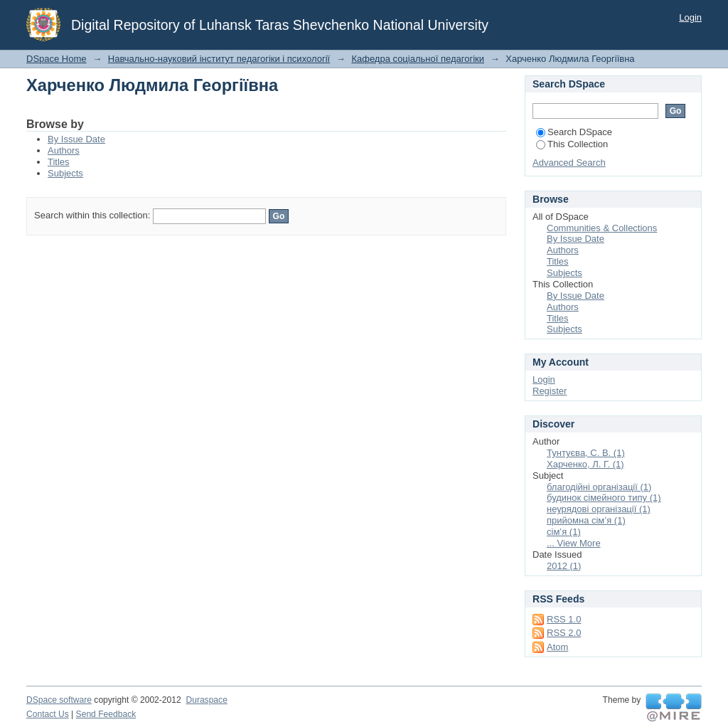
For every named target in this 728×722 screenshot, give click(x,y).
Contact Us (48, 714)
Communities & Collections (602, 228)
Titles (59, 162)
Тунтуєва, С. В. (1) (586, 453)
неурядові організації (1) (599, 509)
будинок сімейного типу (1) (604, 498)
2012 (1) (564, 566)
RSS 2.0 (564, 633)
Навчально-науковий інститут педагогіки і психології (219, 59)
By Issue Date (76, 139)
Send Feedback (106, 714)
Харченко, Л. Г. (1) (585, 464)
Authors (64, 150)
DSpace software (59, 700)
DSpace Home (57, 59)
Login (690, 17)
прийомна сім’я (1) (586, 520)
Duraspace (206, 700)
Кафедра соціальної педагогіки (418, 59)
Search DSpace (574, 132)
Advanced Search (569, 163)
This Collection (572, 144)
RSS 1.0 (564, 619)
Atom (557, 647)
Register (550, 391)
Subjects (65, 173)
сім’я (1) (564, 532)
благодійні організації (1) (599, 487)
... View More (574, 543)
